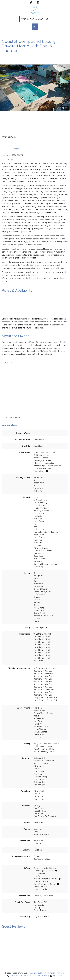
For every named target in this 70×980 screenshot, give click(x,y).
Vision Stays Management (35, 19)
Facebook (41, 976)
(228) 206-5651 (35, 973)
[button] (5, 88)
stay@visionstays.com (55, 973)
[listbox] (35, 88)
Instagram (56, 976)
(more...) (17, 149)
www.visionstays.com (20, 976)
